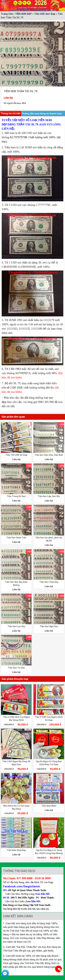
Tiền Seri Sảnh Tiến (16, 538)
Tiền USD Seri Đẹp (45, 14)
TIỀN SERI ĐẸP (23, 14)
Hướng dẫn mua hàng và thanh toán (42, 114)
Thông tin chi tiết (11, 114)
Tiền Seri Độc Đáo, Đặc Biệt (49, 455)
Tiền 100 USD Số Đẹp (16, 455)
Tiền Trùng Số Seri (16, 496)
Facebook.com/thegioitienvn (22, 886)
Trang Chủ (7, 14)
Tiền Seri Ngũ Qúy (49, 626)
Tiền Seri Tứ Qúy (16, 668)
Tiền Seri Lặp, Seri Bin (49, 496)
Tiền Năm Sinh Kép (16, 850)
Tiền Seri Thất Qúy (49, 582)
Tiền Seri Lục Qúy (16, 626)
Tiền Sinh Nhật (49, 806)
